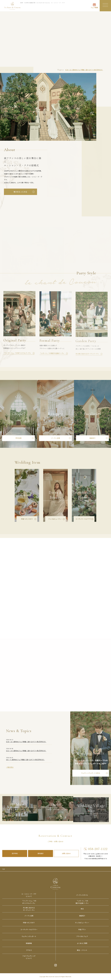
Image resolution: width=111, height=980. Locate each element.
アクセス (29, 950)
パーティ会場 (55, 439)
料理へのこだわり (27, 520)
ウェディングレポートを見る (91, 774)
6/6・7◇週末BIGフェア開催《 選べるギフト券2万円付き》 (25, 760)
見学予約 (15, 853)
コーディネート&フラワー (84, 520)
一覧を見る (10, 768)
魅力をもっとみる (20, 192)
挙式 (82, 909)
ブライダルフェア (82, 936)
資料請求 (41, 853)
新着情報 (29, 943)
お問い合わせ (66, 853)
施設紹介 (92, 439)
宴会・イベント (82, 950)
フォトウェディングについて (29, 957)
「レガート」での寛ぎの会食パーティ (82, 902)
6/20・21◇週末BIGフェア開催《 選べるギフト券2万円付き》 (84, 70)
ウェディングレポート (29, 936)
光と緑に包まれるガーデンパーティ (29, 909)
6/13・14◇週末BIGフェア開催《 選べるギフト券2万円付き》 (26, 751)
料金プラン (82, 929)
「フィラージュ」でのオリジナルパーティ (29, 902)
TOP (4, 869)
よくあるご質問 (82, 943)
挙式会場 (18, 439)
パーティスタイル (82, 895)
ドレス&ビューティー (55, 520)
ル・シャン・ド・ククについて (29, 895)
